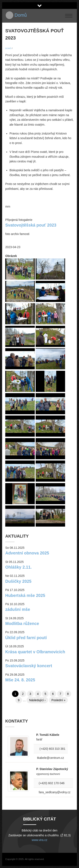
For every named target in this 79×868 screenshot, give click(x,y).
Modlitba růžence (22, 623)
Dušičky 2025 (18, 581)
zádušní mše (18, 609)
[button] (20, 278)
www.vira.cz (40, 840)
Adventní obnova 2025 (27, 553)
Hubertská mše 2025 (25, 595)
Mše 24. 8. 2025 (20, 680)
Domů (21, 15)
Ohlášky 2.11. (18, 567)
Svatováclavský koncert (29, 666)
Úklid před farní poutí (26, 638)
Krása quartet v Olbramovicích (35, 652)
